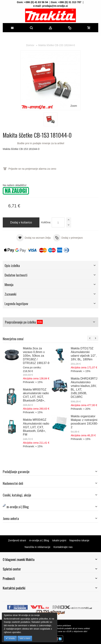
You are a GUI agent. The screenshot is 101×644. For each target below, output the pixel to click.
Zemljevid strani (17, 540)
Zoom (74, 106)
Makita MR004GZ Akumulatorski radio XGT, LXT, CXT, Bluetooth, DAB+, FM (36, 427)
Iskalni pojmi (59, 540)
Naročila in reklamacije (37, 547)
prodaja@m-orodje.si (55, 6)
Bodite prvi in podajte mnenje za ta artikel (41, 143)
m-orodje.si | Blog (39, 540)
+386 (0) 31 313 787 (70, 2)
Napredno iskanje (79, 540)
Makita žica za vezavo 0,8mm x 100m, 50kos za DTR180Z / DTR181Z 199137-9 (36, 356)
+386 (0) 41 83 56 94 (36, 2)
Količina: (46, 222)
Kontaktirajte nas (63, 547)
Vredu (11, 638)
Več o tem (25, 638)
